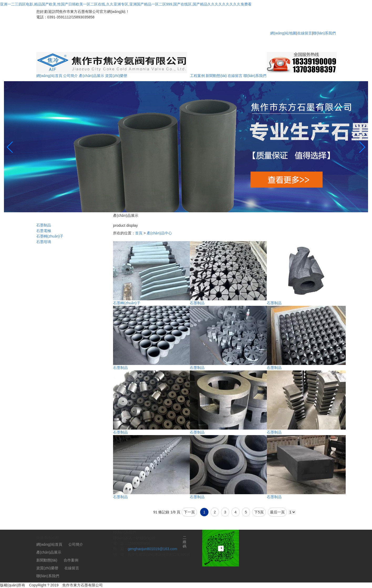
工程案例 (197, 76)
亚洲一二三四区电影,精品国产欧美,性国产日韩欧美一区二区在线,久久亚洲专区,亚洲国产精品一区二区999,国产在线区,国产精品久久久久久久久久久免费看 (126, 4)
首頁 (139, 233)
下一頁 (189, 512)
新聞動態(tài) (216, 76)
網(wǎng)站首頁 (49, 76)
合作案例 (71, 560)
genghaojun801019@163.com (152, 549)
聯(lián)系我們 (324, 33)
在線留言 (305, 33)
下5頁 (259, 512)
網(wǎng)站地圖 (283, 33)
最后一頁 (277, 512)
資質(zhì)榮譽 (116, 76)
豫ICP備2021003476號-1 (127, 585)
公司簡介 (70, 76)
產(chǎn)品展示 (91, 76)
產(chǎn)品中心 (159, 233)
